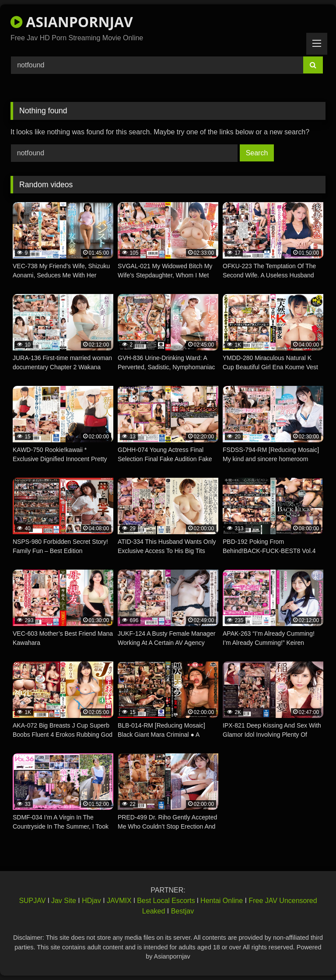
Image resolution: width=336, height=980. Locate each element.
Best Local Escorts (166, 901)
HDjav (91, 901)
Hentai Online (222, 901)
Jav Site (64, 901)
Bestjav (182, 911)
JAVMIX (119, 901)
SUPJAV (32, 901)
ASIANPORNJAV (72, 22)
